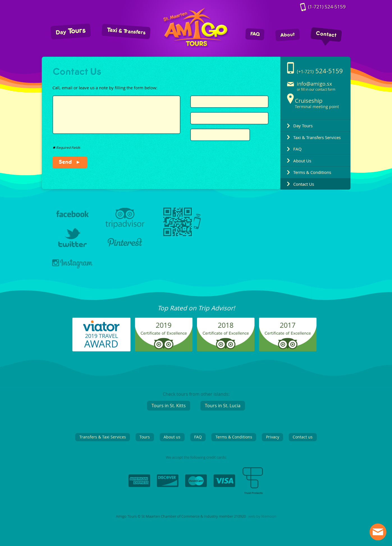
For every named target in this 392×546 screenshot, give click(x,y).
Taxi (126, 31)
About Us (302, 161)
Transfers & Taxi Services (103, 437)
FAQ (255, 34)
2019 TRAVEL (101, 341)
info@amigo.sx (314, 84)
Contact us (303, 437)
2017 (288, 325)
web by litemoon (262, 516)
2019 (164, 325)
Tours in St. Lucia (223, 406)
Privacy (273, 437)
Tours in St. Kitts (169, 406)
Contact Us (304, 184)
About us (172, 437)
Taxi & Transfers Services (317, 137)
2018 (226, 325)
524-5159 (327, 7)
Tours (71, 31)
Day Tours (303, 126)
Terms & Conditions (312, 172)
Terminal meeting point (317, 103)
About (287, 35)
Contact (326, 35)
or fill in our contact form (316, 89)
